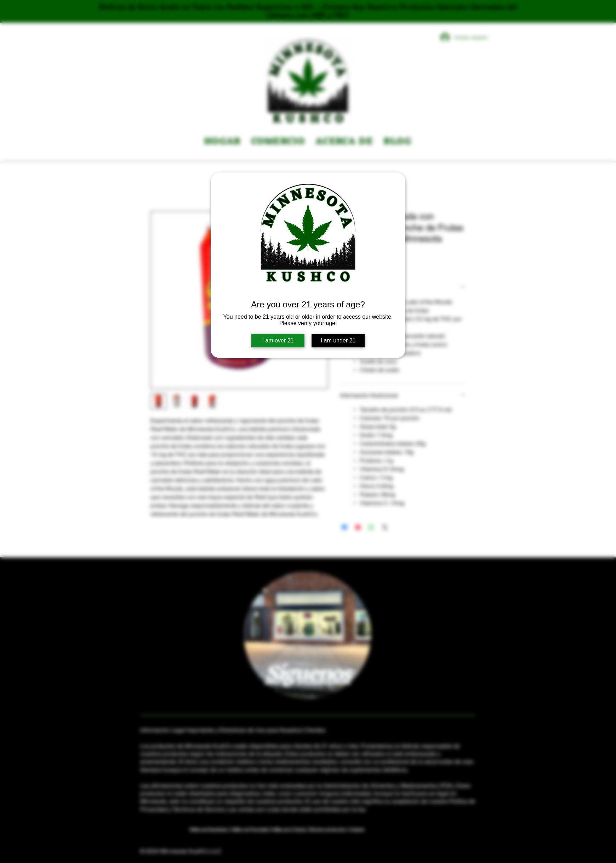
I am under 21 (338, 340)
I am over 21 (278, 340)
